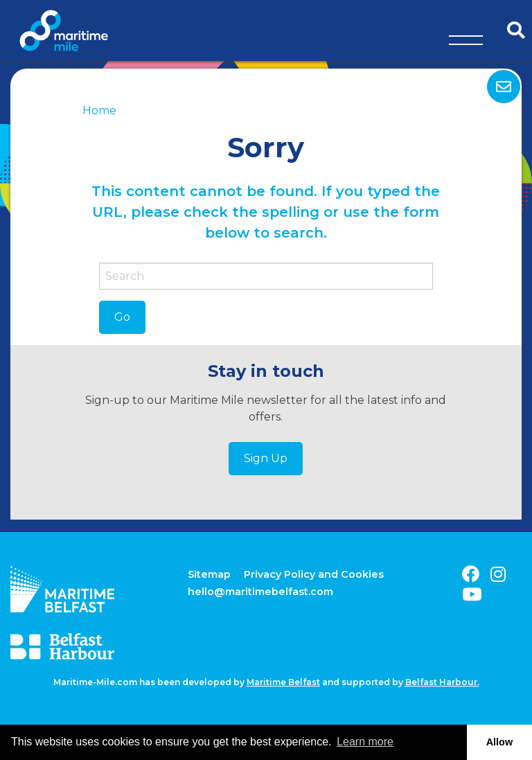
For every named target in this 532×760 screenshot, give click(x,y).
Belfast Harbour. (442, 682)
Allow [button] (499, 742)
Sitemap (209, 574)
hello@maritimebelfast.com (260, 592)
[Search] (266, 276)
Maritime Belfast (283, 682)
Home (99, 111)
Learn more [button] (365, 742)
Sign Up (266, 458)
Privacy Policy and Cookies (314, 574)
